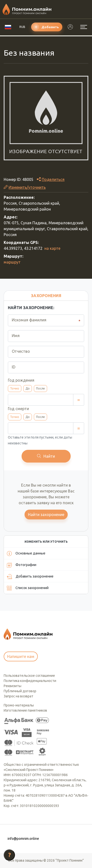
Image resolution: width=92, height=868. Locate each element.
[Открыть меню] (84, 27)
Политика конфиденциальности (30, 681)
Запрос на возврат (19, 696)
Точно (15, 388)
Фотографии (22, 565)
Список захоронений (28, 588)
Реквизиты (13, 686)
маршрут (12, 262)
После (40, 388)
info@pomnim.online (23, 839)
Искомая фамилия (29, 320)
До (28, 388)
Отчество (21, 351)
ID (14, 367)
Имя (16, 336)
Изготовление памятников (25, 710)
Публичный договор (20, 691)
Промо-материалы (19, 705)
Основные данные (26, 554)
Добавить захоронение (30, 577)
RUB (22, 27)
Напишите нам (21, 656)
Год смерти (18, 409)
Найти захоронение (46, 515)
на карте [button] (52, 248)
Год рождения (21, 380)
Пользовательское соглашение (29, 676)
